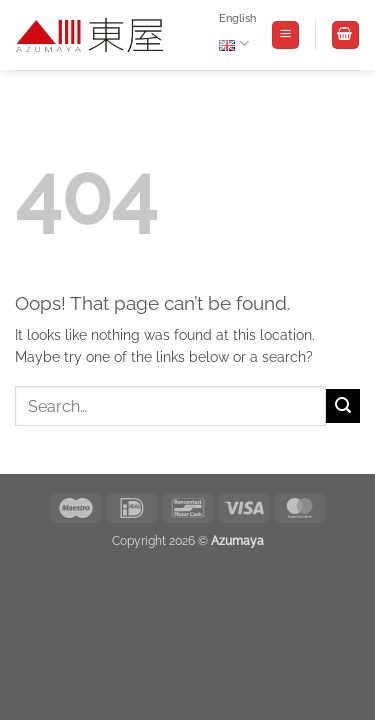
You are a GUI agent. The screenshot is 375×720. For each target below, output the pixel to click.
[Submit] (343, 406)
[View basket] (345, 35)
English (237, 35)
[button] (285, 35)
